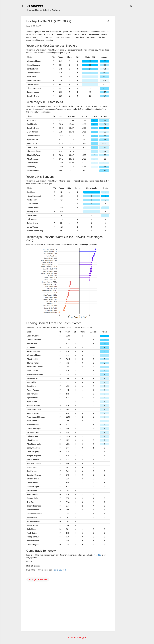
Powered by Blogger (77, 638)
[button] (108, 21)
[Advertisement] (125, 53)
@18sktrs (97, 555)
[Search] (131, 7)
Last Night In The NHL (38, 580)
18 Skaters (35, 6)
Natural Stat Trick (59, 570)
